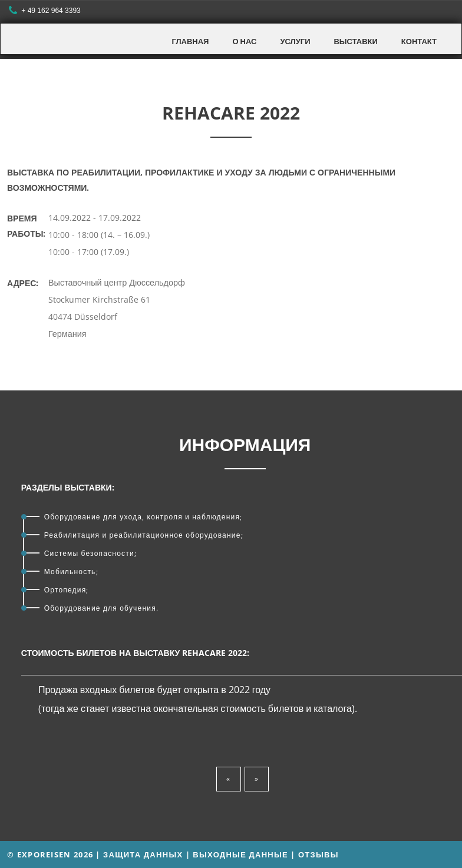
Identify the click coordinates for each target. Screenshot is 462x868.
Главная (190, 41)
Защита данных (143, 854)
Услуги (295, 41)
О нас (244, 41)
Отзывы (319, 854)
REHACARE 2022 (231, 113)
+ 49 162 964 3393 (46, 11)
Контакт (419, 41)
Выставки (355, 41)
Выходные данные (240, 854)
